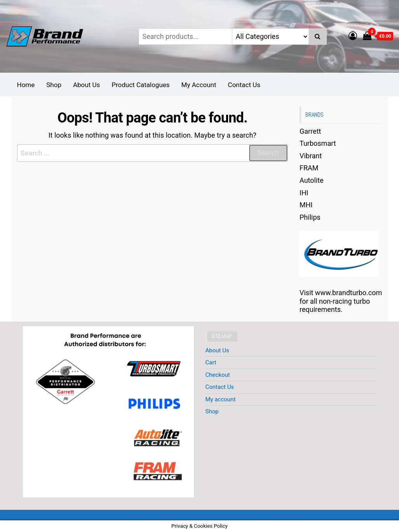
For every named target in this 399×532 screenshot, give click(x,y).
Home (26, 85)
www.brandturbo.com (348, 293)
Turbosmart (318, 143)
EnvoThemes (279, 515)
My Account (199, 85)
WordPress (203, 515)
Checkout (218, 375)
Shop (54, 85)
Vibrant (311, 156)
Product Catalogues (140, 85)
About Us (86, 85)
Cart (211, 362)
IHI (304, 193)
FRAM (309, 168)
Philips (310, 217)
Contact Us (244, 85)
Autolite (312, 180)
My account (221, 399)
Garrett (310, 131)
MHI (306, 205)
